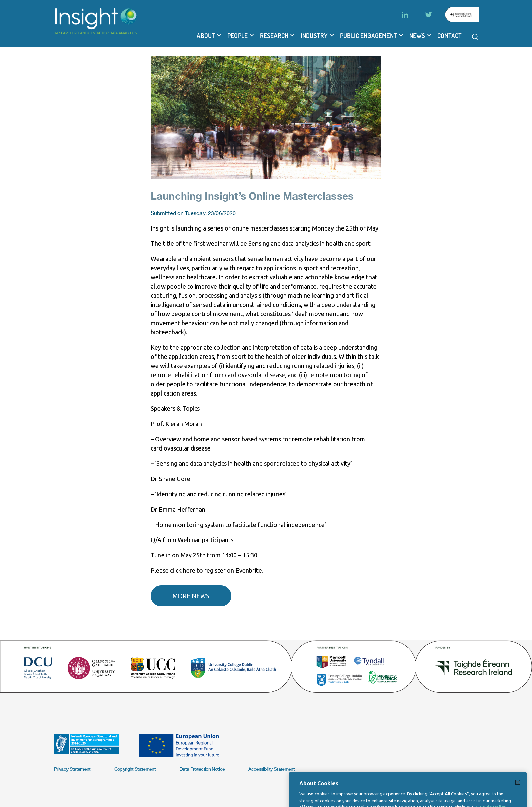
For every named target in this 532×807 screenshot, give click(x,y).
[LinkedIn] (405, 15)
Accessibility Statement (272, 769)
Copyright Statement (135, 769)
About (206, 36)
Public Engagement (368, 36)
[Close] (518, 795)
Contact (450, 36)
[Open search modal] (475, 37)
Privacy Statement (72, 769)
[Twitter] (429, 15)
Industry (314, 36)
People (237, 36)
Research (274, 36)
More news (191, 596)
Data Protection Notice (202, 769)
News (417, 36)
